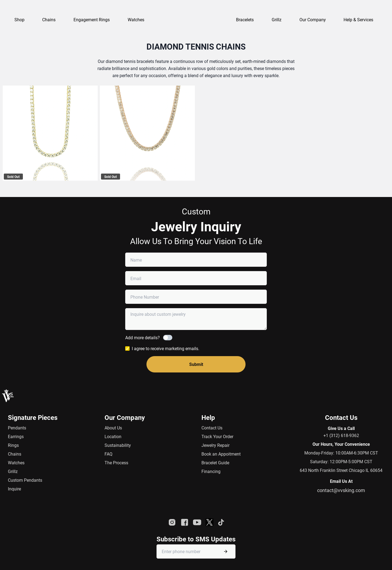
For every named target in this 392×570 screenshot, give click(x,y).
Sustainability (118, 445)
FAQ (108, 454)
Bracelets (245, 19)
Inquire (14, 489)
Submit (196, 364)
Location (113, 436)
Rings (13, 445)
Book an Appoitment (221, 454)
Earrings (16, 436)
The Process (116, 463)
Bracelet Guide (215, 463)
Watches (16, 463)
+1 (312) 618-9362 (341, 435)
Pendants (17, 428)
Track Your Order (217, 436)
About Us (113, 428)
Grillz (277, 19)
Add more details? (143, 337)
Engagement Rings (92, 19)
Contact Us (212, 428)
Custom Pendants (25, 480)
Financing (211, 471)
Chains (15, 454)
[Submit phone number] (226, 551)
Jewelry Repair (215, 445)
